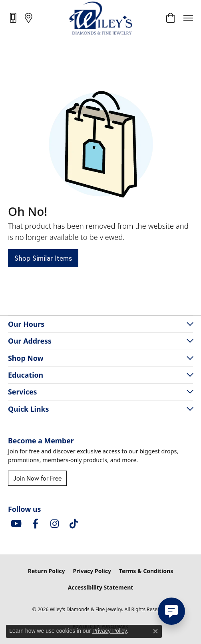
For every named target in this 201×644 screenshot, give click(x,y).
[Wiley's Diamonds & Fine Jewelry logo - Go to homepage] (100, 18)
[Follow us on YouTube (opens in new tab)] (16, 524)
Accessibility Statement (101, 587)
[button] (170, 18)
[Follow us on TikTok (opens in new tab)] (74, 524)
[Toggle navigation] (188, 18)
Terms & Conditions (146, 571)
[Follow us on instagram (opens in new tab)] (54, 524)
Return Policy (47, 571)
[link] (14, 18)
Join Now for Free (37, 478)
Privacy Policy (92, 571)
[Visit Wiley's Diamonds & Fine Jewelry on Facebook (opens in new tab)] (35, 524)
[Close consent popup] (155, 631)
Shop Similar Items (43, 258)
